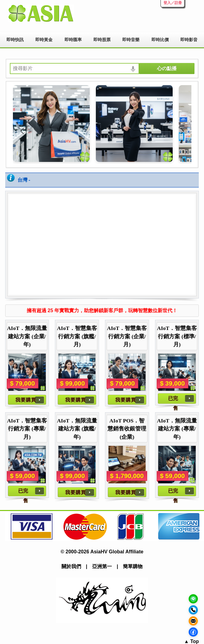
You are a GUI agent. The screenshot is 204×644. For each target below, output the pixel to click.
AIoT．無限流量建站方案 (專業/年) (177, 429)
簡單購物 (133, 566)
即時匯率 (73, 40)
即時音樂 (131, 40)
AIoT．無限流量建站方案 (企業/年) (27, 336)
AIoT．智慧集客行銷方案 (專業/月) (27, 429)
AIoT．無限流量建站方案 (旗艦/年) (77, 429)
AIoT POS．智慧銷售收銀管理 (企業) (127, 429)
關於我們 (71, 566)
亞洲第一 (102, 566)
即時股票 (102, 40)
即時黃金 (44, 40)
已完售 (173, 400)
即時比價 (160, 40)
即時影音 (189, 40)
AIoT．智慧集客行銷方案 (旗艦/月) (77, 336)
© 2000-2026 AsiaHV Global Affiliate (102, 552)
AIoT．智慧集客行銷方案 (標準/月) (177, 336)
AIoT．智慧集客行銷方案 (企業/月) (127, 336)
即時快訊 (15, 40)
